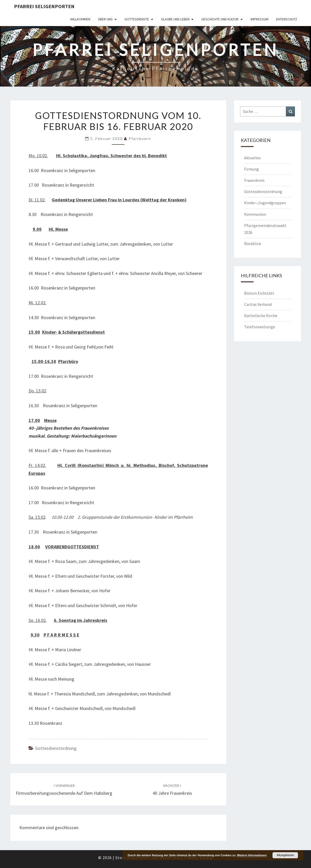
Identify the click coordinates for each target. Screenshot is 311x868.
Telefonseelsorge (260, 327)
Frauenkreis (254, 180)
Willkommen (80, 19)
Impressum (259, 19)
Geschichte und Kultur (220, 19)
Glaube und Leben (175, 19)
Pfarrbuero (140, 138)
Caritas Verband (258, 304)
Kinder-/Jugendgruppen (265, 203)
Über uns (105, 19)
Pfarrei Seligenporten (44, 6)
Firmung (252, 169)
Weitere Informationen (252, 855)
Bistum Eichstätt (259, 293)
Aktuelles (252, 158)
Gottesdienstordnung (56, 748)
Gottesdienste (137, 19)
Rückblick (253, 244)
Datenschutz (287, 19)
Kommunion (255, 214)
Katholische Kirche (261, 316)
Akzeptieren (285, 855)
